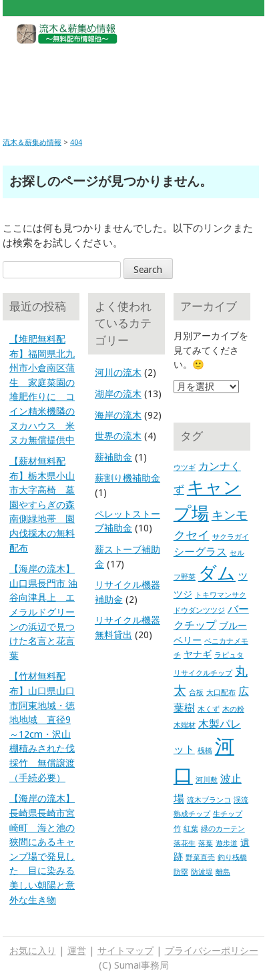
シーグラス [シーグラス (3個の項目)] (200, 552)
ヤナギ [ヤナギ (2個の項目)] (198, 654)
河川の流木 (118, 373)
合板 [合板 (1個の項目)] (196, 693)
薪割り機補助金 (127, 478)
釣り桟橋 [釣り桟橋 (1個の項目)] (232, 857)
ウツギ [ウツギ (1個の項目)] (185, 468)
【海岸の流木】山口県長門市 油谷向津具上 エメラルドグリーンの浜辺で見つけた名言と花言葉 (43, 612)
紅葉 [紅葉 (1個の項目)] (191, 829)
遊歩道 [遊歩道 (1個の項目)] (227, 843)
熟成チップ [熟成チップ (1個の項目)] (192, 814)
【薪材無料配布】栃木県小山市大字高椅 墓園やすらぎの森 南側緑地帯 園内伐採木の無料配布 (42, 505)
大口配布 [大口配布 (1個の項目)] (221, 693)
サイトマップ (125, 951)
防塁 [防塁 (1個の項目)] (181, 872)
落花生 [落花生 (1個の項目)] (185, 843)
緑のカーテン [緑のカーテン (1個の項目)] (223, 829)
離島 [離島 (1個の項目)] (223, 872)
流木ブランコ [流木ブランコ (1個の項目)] (209, 800)
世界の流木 (118, 436)
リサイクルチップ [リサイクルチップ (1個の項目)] (203, 673)
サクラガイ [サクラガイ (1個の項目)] (231, 537)
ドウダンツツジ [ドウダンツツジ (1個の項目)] (199, 610)
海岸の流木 (118, 415)
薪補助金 (113, 457)
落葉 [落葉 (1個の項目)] (206, 843)
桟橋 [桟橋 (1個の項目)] (205, 751)
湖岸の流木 (118, 394)
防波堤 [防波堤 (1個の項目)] (202, 872)
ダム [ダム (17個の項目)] (217, 573)
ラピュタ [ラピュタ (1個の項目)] (229, 655)
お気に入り (33, 951)
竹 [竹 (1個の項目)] (177, 829)
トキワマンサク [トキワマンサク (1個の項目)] (221, 595)
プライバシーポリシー (212, 951)
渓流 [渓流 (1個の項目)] (241, 800)
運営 (77, 951)
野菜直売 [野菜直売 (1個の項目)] (200, 857)
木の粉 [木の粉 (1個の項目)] (233, 709)
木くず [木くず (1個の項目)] (209, 709)
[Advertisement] (133, 81)
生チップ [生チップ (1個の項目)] (228, 814)
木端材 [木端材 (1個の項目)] (185, 725)
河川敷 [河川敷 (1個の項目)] (207, 780)
